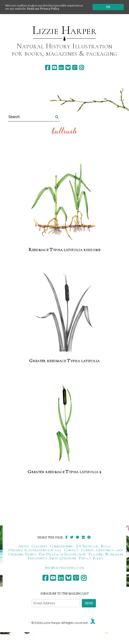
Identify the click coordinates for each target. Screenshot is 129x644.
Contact (71, 550)
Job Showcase (87, 546)
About (24, 546)
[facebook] (48, 68)
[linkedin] (61, 68)
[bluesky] (68, 68)
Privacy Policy (91, 558)
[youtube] (54, 68)
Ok (108, 7)
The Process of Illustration (62, 554)
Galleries (39, 546)
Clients (87, 550)
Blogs (106, 546)
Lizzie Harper (64, 30)
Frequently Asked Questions (52, 558)
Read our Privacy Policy (43, 8)
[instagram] (81, 68)
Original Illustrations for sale (35, 550)
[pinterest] (75, 68)
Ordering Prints (22, 554)
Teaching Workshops (106, 554)
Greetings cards (110, 550)
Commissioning (62, 546)
